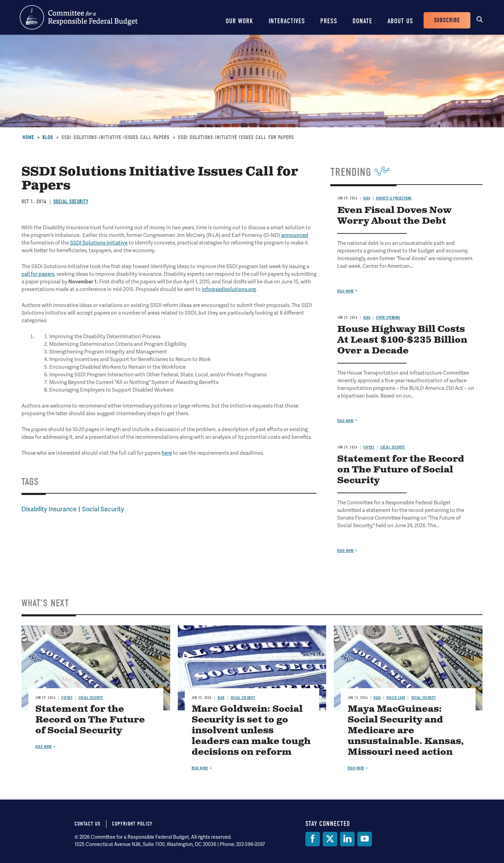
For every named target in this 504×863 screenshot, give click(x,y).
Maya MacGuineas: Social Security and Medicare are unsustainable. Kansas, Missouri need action (406, 731)
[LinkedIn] (347, 839)
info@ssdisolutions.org (229, 289)
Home (28, 137)
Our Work (240, 21)
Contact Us (88, 824)
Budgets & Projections (394, 198)
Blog (48, 137)
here (167, 453)
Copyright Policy (132, 824)
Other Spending (388, 318)
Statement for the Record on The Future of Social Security (401, 470)
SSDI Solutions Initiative (99, 243)
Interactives (287, 21)
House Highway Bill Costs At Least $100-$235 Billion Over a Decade (402, 340)
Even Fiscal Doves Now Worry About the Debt (394, 216)
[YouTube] (365, 839)
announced (295, 235)
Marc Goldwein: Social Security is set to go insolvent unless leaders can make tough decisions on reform (251, 731)
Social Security (71, 202)
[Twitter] (330, 839)
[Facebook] (313, 839)
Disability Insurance (49, 509)
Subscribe (447, 20)
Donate (362, 21)
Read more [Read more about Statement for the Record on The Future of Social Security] (346, 551)
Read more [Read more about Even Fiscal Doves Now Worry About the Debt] (346, 291)
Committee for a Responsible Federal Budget (79, 17)
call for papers (38, 274)
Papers (369, 447)
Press (329, 21)
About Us (400, 21)
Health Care (396, 698)
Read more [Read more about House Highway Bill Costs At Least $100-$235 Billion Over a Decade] (346, 421)
